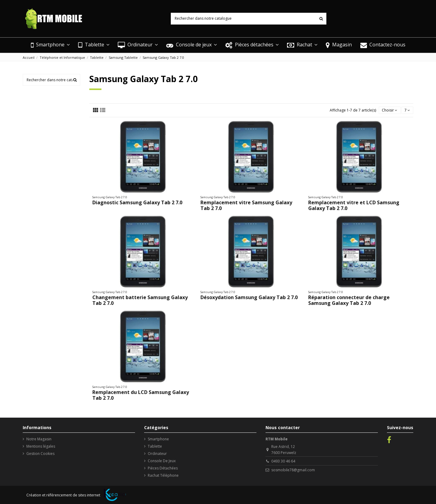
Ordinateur (157, 454)
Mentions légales (41, 446)
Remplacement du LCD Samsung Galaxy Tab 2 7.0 (141, 395)
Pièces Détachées (163, 468)
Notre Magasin (39, 439)
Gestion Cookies (40, 454)
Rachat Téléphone (163, 475)
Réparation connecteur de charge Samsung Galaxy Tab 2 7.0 (349, 300)
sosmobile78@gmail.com (293, 470)
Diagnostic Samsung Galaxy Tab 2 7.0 (137, 202)
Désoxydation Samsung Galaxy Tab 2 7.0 (249, 297)
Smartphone (158, 439)
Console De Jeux (162, 461)
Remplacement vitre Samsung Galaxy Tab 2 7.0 (246, 205)
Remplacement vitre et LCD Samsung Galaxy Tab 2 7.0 (354, 205)
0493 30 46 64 (283, 461)
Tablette (155, 446)
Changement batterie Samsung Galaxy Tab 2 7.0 (140, 300)
